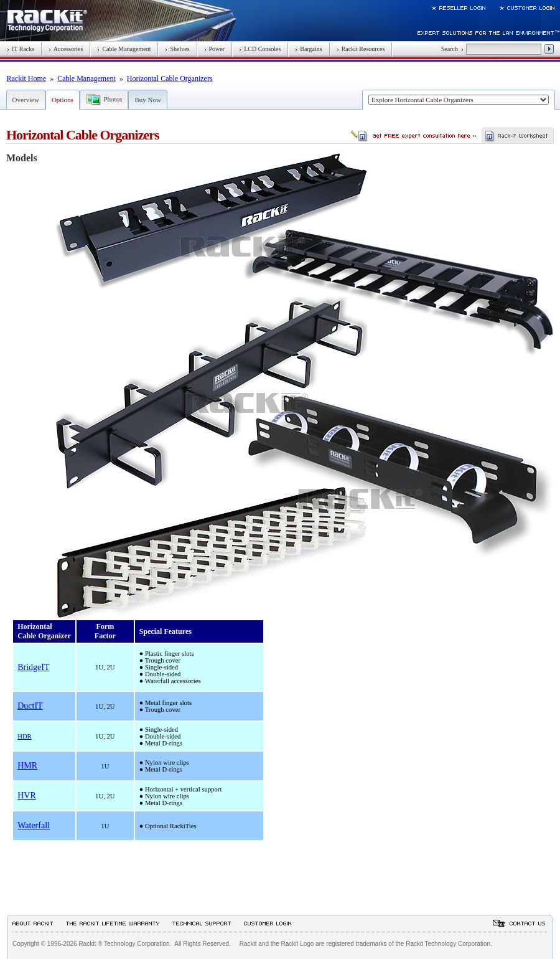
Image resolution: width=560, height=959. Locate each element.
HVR (27, 796)
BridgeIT (33, 667)
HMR (27, 766)
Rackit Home (27, 78)
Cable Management (124, 49)
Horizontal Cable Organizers (170, 78)
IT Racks (21, 49)
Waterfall (34, 825)
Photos (113, 99)
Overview (26, 100)
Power (215, 49)
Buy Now (147, 100)
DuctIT (30, 706)
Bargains (308, 49)
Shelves (177, 49)
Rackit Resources (361, 49)
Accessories (66, 49)
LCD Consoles (260, 49)
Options (63, 100)
